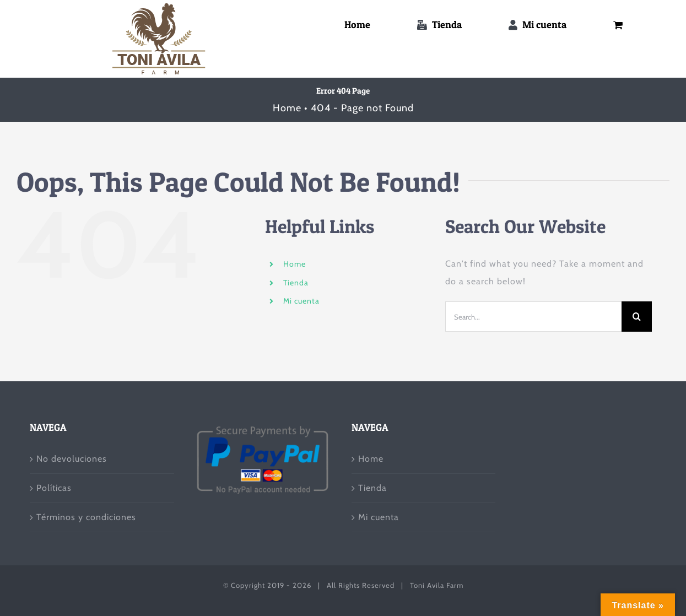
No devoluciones (72, 459)
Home (295, 264)
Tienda (296, 283)
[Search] (637, 317)
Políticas (54, 488)
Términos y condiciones (86, 517)
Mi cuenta (301, 301)
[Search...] (533, 317)
